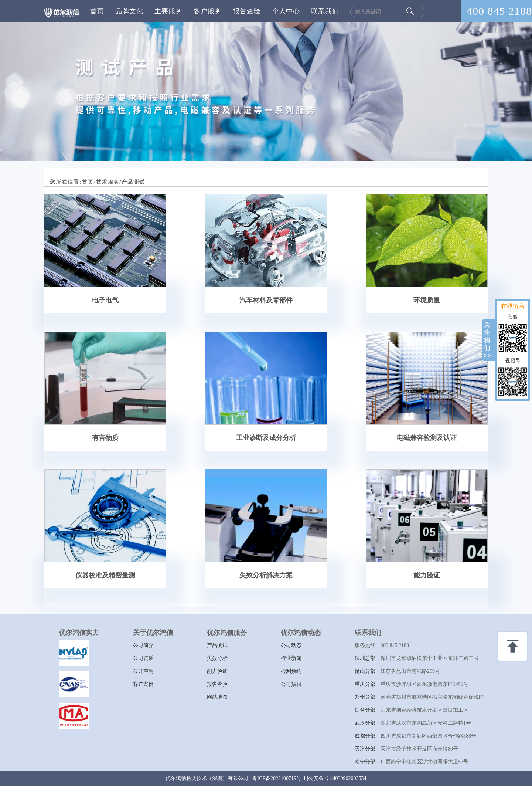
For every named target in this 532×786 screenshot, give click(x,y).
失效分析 (217, 658)
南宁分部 (365, 762)
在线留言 (513, 306)
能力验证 (217, 671)
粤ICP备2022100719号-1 (279, 778)
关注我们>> (487, 340)
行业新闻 (291, 658)
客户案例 (143, 684)
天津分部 (365, 749)
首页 (97, 11)
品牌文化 (129, 11)
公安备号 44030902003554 (337, 778)
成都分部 (365, 736)
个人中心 (286, 11)
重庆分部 (365, 684)
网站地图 (217, 697)
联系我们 (325, 11)
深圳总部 (365, 658)
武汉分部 (365, 723)
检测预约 (291, 671)
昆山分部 (365, 671)
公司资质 (143, 658)
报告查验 (247, 11)
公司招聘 (291, 684)
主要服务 (168, 11)
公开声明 (143, 671)
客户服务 (208, 11)
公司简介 (143, 645)
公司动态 (291, 645)
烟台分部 (365, 710)
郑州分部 (365, 697)
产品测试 (217, 645)
